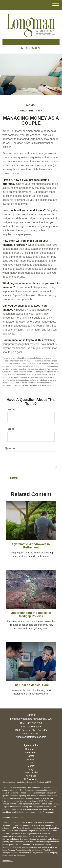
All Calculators (31, 779)
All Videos (31, 776)
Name (11, 409)
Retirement (31, 749)
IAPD (49, 782)
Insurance (31, 759)
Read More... (8, 861)
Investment (31, 753)
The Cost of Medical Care (31, 685)
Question (11, 448)
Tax (31, 763)
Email (11, 429)
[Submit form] (13, 478)
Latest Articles (31, 773)
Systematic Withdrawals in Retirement (31, 546)
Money (31, 766)
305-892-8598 (31, 48)
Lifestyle (31, 769)
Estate (31, 756)
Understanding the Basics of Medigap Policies (31, 614)
